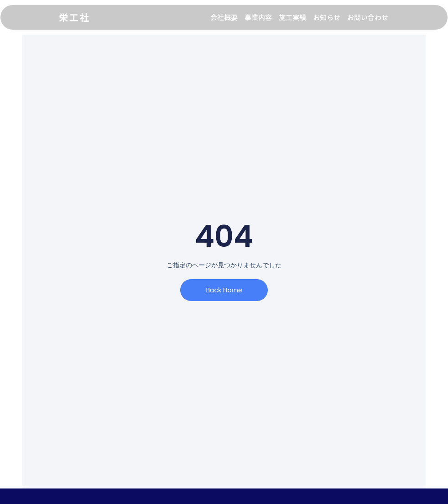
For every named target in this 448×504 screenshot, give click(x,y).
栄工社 (75, 17)
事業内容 (258, 17)
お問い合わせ (368, 17)
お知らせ (327, 17)
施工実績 (292, 17)
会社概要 (224, 17)
